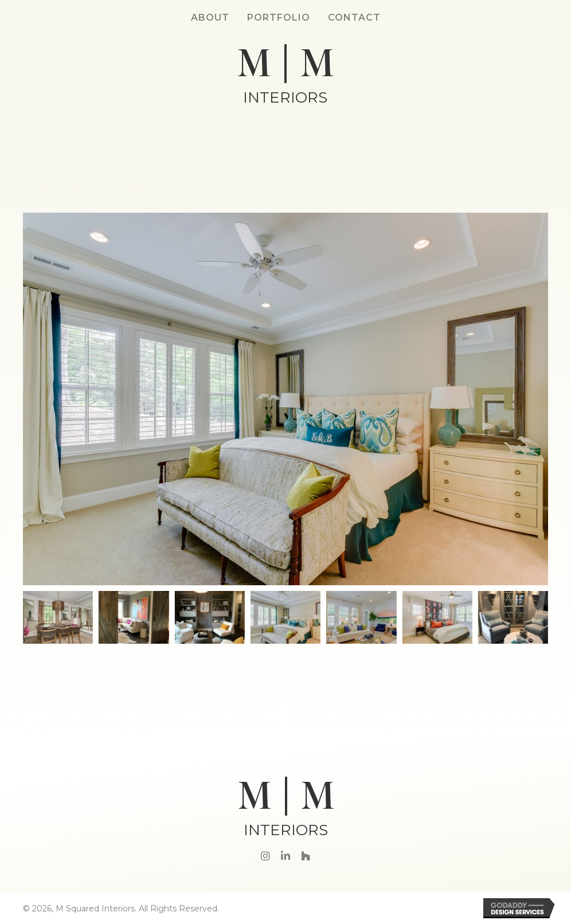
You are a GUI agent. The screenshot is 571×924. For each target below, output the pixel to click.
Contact (354, 17)
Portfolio (279, 17)
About (210, 17)
